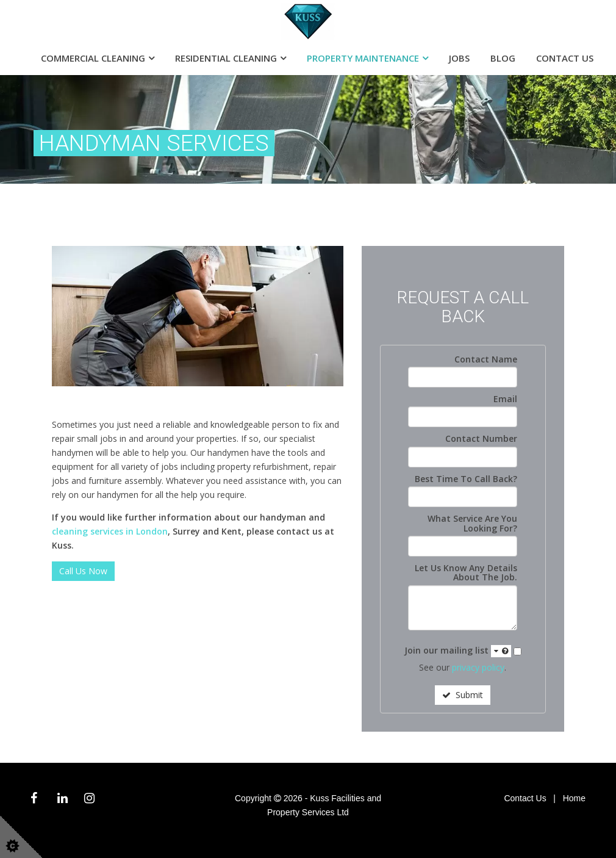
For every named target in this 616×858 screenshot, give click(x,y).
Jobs (459, 58)
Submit (463, 695)
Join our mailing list (458, 651)
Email (505, 399)
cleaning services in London (110, 531)
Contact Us (565, 58)
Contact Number (481, 438)
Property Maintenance (363, 58)
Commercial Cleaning (93, 58)
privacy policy (478, 667)
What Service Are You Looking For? (472, 523)
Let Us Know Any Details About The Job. (466, 573)
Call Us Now (83, 571)
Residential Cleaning (226, 58)
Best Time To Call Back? (466, 479)
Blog (503, 58)
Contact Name (486, 359)
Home (574, 798)
